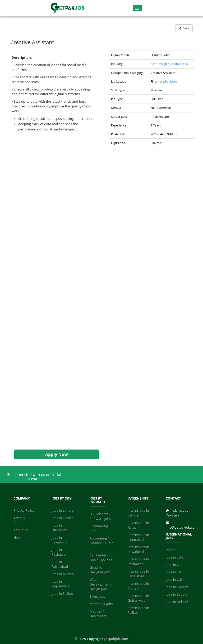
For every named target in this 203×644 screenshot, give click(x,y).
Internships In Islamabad (138, 537)
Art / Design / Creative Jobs (169, 64)
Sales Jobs (97, 597)
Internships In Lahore (138, 513)
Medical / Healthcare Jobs (98, 616)
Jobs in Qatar (176, 565)
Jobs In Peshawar (59, 552)
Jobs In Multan (63, 574)
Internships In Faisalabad (138, 574)
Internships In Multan (138, 586)
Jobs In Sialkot (62, 594)
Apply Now (57, 454)
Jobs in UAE (174, 557)
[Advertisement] (54, 291)
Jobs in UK (174, 572)
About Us (21, 530)
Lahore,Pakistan (166, 81)
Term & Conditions (22, 520)
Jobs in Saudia (177, 594)
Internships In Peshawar (138, 562)
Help (17, 538)
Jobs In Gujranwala (60, 584)
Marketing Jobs (101, 604)
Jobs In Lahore (63, 511)
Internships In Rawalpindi (138, 549)
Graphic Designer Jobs (100, 570)
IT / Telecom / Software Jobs (100, 516)
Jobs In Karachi (63, 518)
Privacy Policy (24, 511)
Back (184, 28)
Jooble (171, 550)
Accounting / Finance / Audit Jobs (101, 543)
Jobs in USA (174, 580)
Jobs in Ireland (177, 602)
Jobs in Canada (177, 587)
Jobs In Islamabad (60, 528)
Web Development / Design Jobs (101, 584)
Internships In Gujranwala (138, 598)
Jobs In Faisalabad (60, 564)
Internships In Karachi (138, 525)
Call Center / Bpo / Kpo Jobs (101, 558)
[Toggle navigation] (137, 8)
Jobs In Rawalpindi (60, 540)
